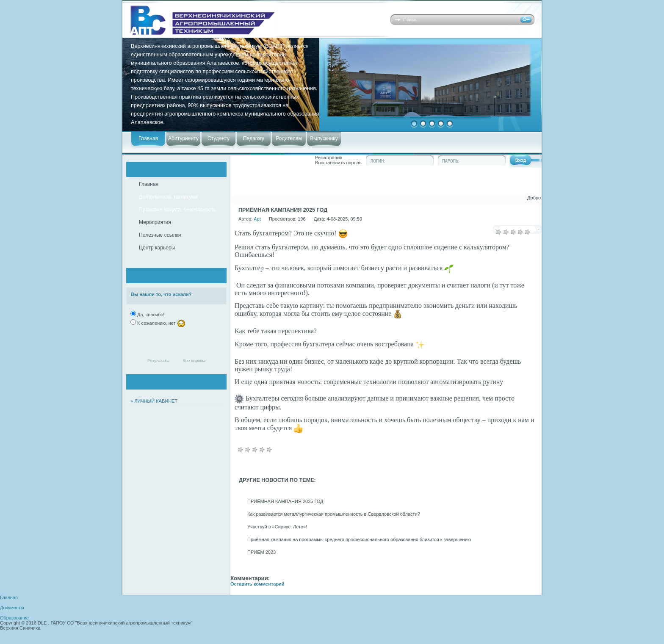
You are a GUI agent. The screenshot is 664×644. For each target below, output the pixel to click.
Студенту (219, 138)
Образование (14, 618)
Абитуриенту (183, 138)
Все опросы (194, 361)
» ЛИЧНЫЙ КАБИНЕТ (154, 401)
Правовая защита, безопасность (177, 210)
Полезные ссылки (160, 235)
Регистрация (329, 158)
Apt (257, 219)
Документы (12, 608)
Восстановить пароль (338, 163)
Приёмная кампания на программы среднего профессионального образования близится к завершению (359, 539)
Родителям (289, 138)
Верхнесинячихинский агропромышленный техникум (249, 20)
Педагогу (254, 138)
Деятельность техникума (168, 197)
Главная (148, 138)
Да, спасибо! (150, 315)
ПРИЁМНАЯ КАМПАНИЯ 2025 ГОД (285, 501)
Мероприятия (155, 222)
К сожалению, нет (161, 323)
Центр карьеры (157, 248)
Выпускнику (324, 138)
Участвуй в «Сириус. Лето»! (277, 527)
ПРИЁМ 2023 (261, 552)
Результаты (158, 361)
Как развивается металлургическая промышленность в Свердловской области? (334, 514)
